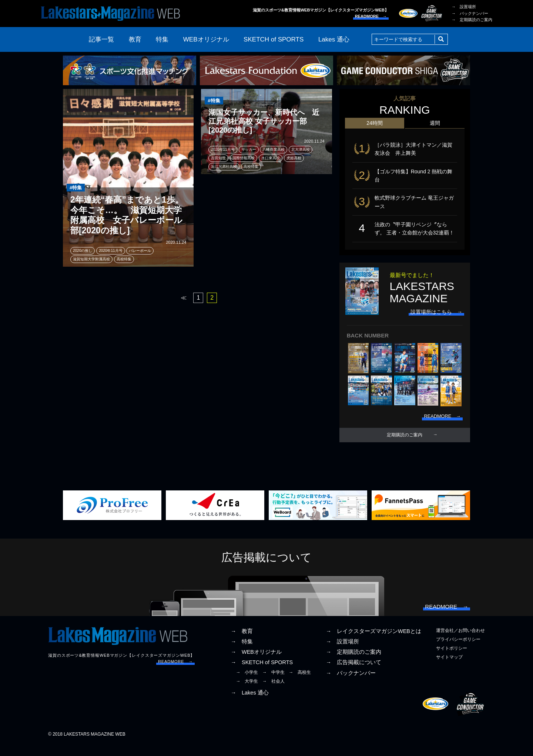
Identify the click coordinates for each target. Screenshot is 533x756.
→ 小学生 (247, 683)
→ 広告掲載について (353, 673)
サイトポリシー (452, 659)
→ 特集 (242, 652)
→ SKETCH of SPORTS (262, 673)
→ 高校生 (300, 683)
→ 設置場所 (464, 7)
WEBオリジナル (206, 39)
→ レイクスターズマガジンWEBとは (373, 642)
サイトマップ (449, 668)
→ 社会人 (274, 692)
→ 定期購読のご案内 (472, 20)
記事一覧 (101, 39)
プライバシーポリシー (458, 650)
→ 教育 (242, 642)
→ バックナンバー (470, 13)
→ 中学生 (274, 683)
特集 (162, 39)
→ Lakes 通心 (249, 703)
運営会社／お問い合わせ (460, 641)
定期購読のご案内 (405, 443)
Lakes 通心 (334, 39)
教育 (135, 39)
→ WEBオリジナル (256, 663)
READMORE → (371, 16)
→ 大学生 (247, 692)
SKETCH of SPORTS (274, 39)
